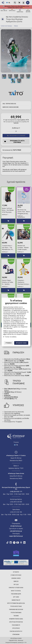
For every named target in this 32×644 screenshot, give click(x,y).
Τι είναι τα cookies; (11, 337)
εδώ (5, 334)
